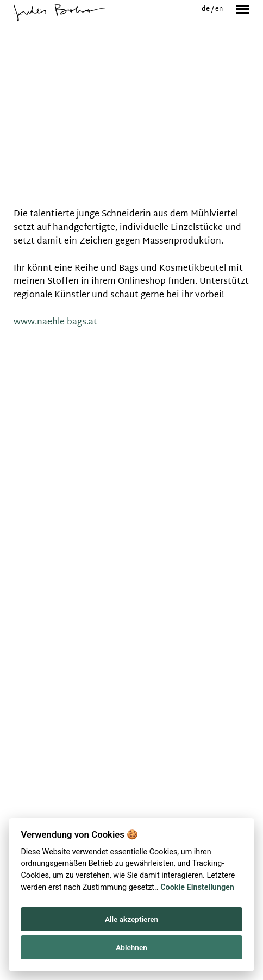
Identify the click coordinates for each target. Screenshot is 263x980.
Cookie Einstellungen (197, 887)
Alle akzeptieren (131, 919)
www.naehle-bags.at (55, 323)
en (219, 9)
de (206, 9)
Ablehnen (131, 947)
